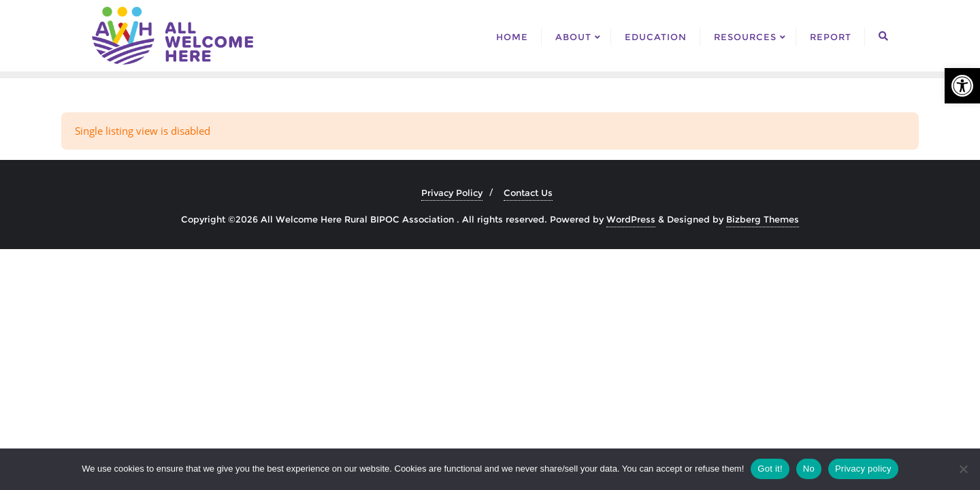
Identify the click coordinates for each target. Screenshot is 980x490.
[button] (962, 86)
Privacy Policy (452, 193)
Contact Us (528, 193)
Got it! (770, 469)
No (809, 469)
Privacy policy (863, 469)
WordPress (631, 219)
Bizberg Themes (763, 219)
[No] (963, 469)
